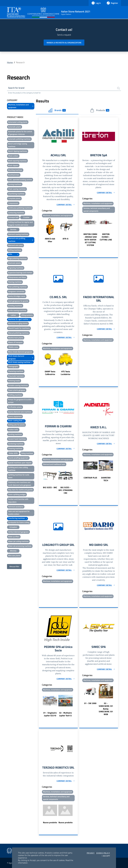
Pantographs (13, 366)
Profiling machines (15, 395)
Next (77, 231)
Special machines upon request (20, 463)
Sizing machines (27, 453)
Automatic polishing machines (19, 139)
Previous (40, 231)
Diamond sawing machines (18, 234)
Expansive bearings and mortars (20, 272)
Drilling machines (15, 250)
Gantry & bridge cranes (17, 296)
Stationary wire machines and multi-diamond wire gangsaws (20, 484)
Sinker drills (13, 453)
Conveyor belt (13, 217)
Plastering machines (16, 371)
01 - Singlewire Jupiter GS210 (50, 714)
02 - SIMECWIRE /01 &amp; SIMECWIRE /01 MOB (106, 709)
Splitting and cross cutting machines (18, 469)
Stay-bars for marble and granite (20, 490)
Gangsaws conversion (16, 291)
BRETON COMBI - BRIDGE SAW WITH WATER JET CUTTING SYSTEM (90, 240)
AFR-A (65, 239)
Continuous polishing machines (20, 208)
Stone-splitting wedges (17, 494)
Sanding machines (15, 434)
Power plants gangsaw (17, 390)
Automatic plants (15, 127)
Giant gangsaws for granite (18, 301)
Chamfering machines (16, 194)
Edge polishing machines (17, 258)
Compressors (13, 203)
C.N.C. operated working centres (20, 179)
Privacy (91, 853)
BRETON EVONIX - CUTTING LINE (106, 237)
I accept (106, 856)
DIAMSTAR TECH (106, 479)
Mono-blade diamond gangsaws (20, 352)
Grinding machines (15, 306)
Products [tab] (100, 110)
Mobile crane (13, 347)
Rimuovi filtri (14, 566)
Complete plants (14, 198)
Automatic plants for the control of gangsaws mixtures (20, 133)
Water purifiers (14, 537)
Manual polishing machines (18, 333)
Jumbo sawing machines (17, 310)
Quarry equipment (15, 416)
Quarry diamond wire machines (20, 412)
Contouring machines (16, 213)
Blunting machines (15, 170)
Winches (13, 551)
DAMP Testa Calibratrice (50, 373)
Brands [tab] (57, 110)
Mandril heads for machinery (19, 328)
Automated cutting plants (18, 122)
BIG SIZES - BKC (50, 487)
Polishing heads (14, 381)
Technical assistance (16, 507)
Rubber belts (13, 429)
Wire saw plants (14, 555)
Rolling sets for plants (16, 425)
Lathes (13, 315)
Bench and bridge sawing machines (18, 145)
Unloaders (13, 527)
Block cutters (13, 156)
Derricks (13, 229)
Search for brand (16, 88)
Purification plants (15, 407)
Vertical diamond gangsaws (18, 532)
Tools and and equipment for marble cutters (19, 513)
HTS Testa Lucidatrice (65, 373)
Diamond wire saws (15, 245)
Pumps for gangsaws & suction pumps (20, 401)
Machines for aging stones (18, 323)
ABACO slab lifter (50, 240)
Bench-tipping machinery (18, 151)
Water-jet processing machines (20, 546)
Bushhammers (14, 175)
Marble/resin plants (16, 338)
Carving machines (15, 184)
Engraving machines (16, 268)
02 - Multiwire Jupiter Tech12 (65, 714)
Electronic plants (14, 263)
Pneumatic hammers (16, 376)
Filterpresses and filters (17, 277)
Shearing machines (15, 448)
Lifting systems (27, 315)
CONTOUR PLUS (90, 478)
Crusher (26, 217)
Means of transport (15, 342)
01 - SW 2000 (90, 703)
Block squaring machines (17, 161)
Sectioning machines (16, 444)
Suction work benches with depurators (18, 500)
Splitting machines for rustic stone (19, 476)
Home (10, 62)
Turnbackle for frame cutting (19, 522)
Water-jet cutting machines (18, 541)
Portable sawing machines (18, 385)
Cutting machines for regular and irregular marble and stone (20, 223)
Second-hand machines (17, 439)
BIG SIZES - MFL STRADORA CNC (65, 490)
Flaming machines (15, 282)
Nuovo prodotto (50, 822)
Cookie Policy (103, 853)
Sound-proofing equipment (18, 458)
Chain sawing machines (17, 189)
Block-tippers (13, 165)
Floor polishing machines (17, 287)
